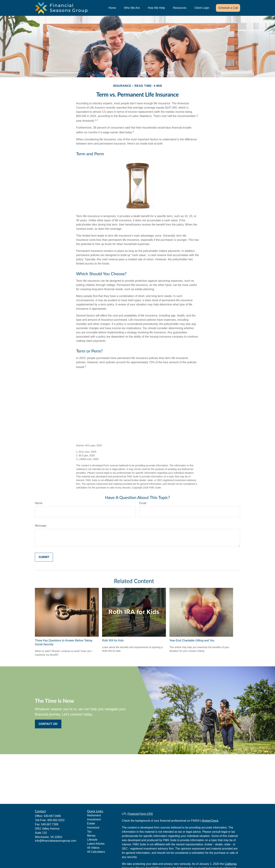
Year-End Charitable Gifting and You (192, 640)
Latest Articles (96, 844)
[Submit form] (44, 557)
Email (143, 503)
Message (41, 526)
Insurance (93, 828)
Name (39, 503)
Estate (91, 823)
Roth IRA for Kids (113, 640)
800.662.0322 (56, 820)
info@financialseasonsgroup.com (56, 841)
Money (91, 836)
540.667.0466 (52, 816)
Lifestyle (92, 840)
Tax (89, 832)
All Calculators (96, 852)
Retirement (94, 815)
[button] (112, 8)
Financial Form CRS (140, 814)
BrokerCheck (210, 821)
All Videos (93, 848)
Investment (94, 819)
